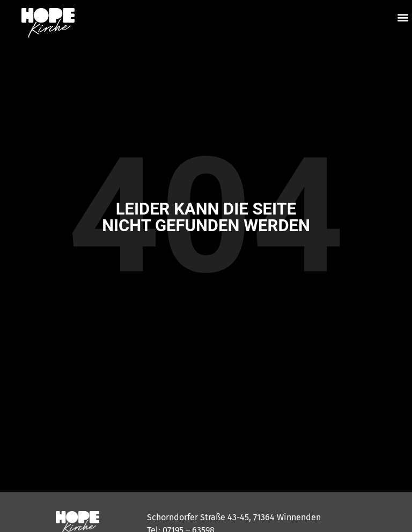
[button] (403, 17)
